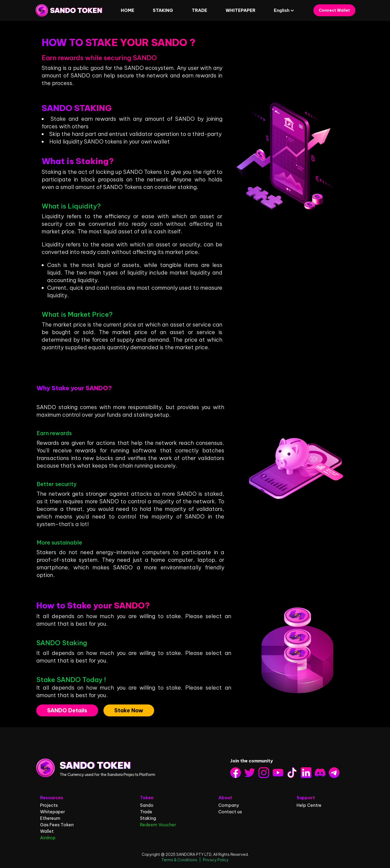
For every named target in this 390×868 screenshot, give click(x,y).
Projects (49, 805)
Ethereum (50, 818)
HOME (128, 10)
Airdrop (48, 838)
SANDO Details (67, 710)
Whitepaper (53, 812)
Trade (199, 10)
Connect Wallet (334, 10)
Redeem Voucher (158, 825)
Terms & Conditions (179, 860)
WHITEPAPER (240, 10)
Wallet (47, 831)
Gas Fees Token (57, 825)
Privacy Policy (216, 860)
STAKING (163, 10)
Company (229, 805)
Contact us (230, 812)
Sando (147, 805)
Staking (148, 818)
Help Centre (309, 805)
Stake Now (129, 710)
